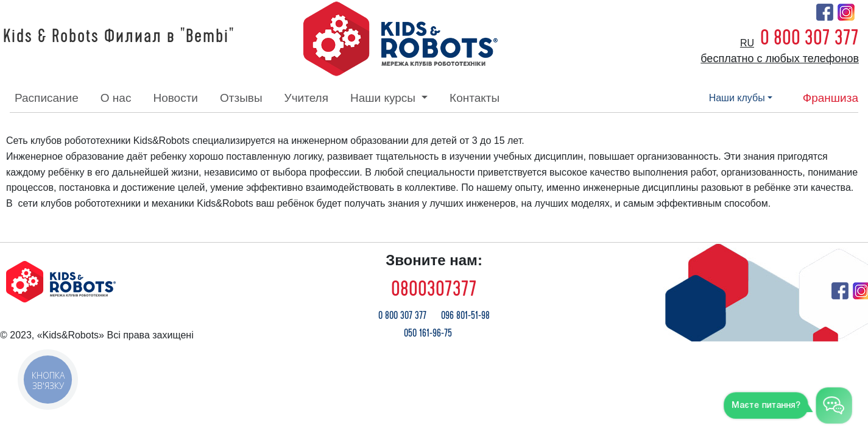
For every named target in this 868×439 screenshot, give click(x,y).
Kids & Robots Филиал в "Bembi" (119, 37)
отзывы (241, 98)
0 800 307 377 (810, 38)
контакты (475, 98)
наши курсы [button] (384, 98)
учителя (306, 98)
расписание (47, 98)
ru (747, 43)
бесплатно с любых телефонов (780, 59)
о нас (116, 98)
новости (175, 98)
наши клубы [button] (737, 98)
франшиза (831, 98)
